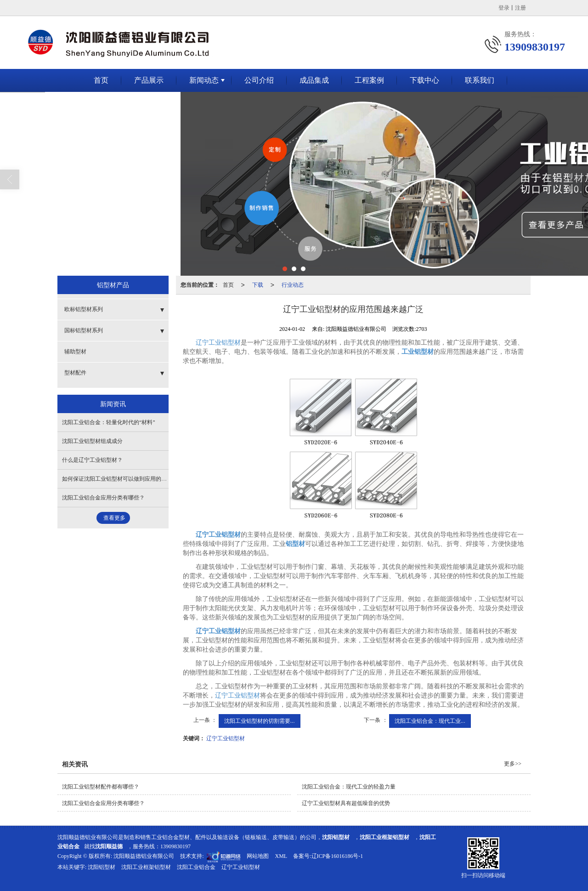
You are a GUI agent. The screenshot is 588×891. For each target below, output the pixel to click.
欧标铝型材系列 (84, 309)
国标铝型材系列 (84, 330)
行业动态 (293, 285)
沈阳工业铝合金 (196, 867)
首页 (101, 80)
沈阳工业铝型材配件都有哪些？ (101, 787)
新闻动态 (204, 80)
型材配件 (75, 373)
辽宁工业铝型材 (218, 343)
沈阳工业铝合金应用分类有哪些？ (103, 498)
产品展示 (149, 80)
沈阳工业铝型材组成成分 (92, 441)
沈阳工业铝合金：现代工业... (430, 721)
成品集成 (314, 80)
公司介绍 (259, 80)
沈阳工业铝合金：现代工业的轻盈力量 (349, 787)
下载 (258, 285)
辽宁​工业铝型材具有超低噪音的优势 (346, 803)
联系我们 (480, 80)
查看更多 (114, 518)
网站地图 (258, 856)
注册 (520, 8)
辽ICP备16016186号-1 (337, 856)
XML (281, 856)
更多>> (513, 764)
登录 (504, 8)
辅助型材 (75, 352)
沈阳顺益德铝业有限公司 (144, 856)
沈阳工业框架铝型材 (146, 867)
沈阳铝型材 (102, 867)
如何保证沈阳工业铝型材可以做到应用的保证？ (120, 479)
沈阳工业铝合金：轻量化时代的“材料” (109, 422)
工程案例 (369, 80)
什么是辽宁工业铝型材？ (92, 460)
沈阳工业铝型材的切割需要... (260, 721)
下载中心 (424, 80)
